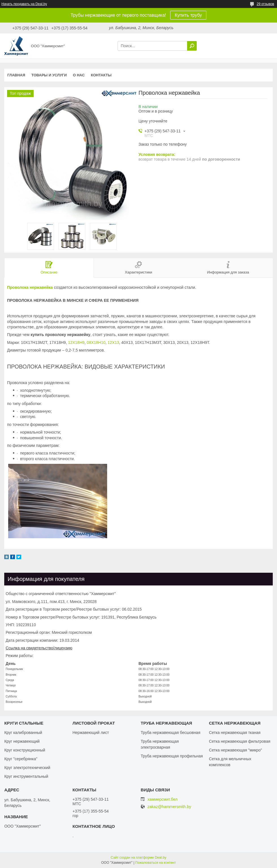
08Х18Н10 (96, 343)
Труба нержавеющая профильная (172, 756)
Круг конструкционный (25, 750)
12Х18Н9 (76, 343)
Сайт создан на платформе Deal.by (139, 858)
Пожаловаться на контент (156, 863)
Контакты (101, 75)
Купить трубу (188, 15)
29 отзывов (265, 4)
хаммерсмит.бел (163, 799)
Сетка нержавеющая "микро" (235, 750)
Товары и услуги (49, 75)
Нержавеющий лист (91, 733)
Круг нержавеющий (22, 741)
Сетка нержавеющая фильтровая (240, 741)
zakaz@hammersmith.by (169, 807)
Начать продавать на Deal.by (24, 4)
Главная (16, 75)
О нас (79, 75)
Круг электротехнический (27, 768)
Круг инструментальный (26, 776)
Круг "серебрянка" (21, 759)
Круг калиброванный (23, 733)
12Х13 (113, 343)
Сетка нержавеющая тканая (235, 733)
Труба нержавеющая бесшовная (171, 733)
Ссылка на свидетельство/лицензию (39, 648)
